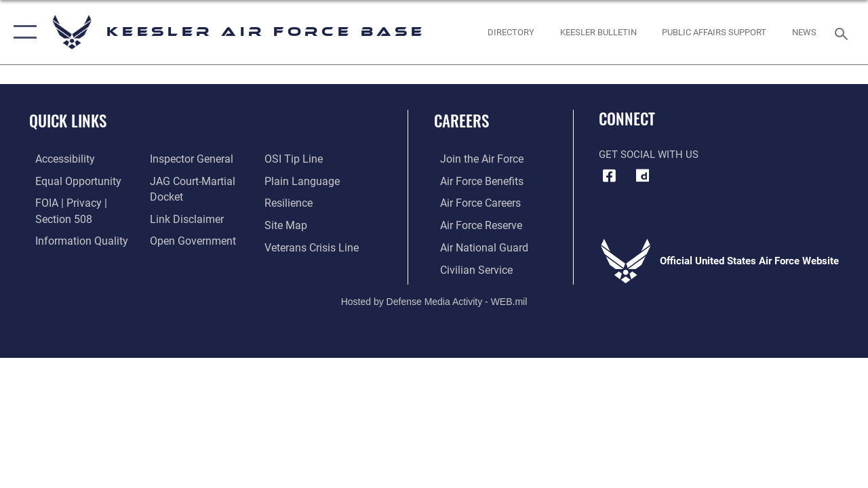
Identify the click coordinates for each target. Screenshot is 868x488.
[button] (22, 32)
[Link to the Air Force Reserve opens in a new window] (474, 224)
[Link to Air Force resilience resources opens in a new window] (290, 203)
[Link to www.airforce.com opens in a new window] (474, 159)
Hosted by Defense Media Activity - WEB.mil (434, 299)
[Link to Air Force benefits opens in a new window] (474, 181)
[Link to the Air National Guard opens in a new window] (476, 246)
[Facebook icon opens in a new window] (609, 176)
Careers (461, 121)
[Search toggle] (844, 32)
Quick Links (68, 121)
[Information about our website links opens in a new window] (183, 218)
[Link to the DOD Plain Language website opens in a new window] (301, 181)
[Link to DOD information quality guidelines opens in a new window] (73, 239)
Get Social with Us (649, 155)
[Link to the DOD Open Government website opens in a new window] (188, 239)
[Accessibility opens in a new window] (58, 159)
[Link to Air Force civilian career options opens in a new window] (469, 268)
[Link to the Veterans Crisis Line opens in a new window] (312, 246)
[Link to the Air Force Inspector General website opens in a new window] (188, 159)
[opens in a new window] (642, 176)
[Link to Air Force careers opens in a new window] (474, 203)
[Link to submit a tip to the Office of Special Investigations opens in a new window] (294, 159)
